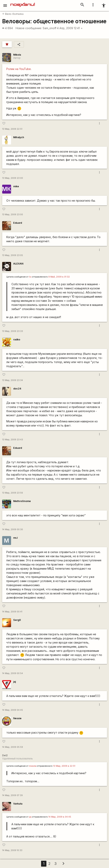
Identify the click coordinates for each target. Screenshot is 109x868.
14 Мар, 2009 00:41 (12, 612)
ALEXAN (18, 264)
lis (30, 277)
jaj (15, 682)
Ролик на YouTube (19, 69)
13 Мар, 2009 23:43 (13, 440)
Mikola (17, 55)
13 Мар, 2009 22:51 (12, 129)
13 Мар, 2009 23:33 (13, 331)
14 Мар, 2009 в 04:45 (60, 817)
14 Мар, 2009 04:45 (13, 710)
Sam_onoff (49, 28)
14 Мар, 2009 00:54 (13, 673)
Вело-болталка (13, 14)
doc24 (17, 389)
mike (16, 186)
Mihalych (19, 137)
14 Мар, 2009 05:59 (13, 747)
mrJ (15, 538)
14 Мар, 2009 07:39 (12, 795)
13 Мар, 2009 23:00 (13, 178)
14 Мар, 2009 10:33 (12, 850)
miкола (33, 766)
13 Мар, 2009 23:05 (13, 255)
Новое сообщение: (29, 28)
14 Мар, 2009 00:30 (13, 529)
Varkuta (18, 804)
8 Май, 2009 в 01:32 (59, 277)
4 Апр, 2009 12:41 (70, 28)
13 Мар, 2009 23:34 (13, 380)
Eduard (18, 223)
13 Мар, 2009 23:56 (13, 493)
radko (17, 339)
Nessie (17, 718)
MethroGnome (22, 501)
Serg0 (17, 620)
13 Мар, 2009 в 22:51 (64, 766)
